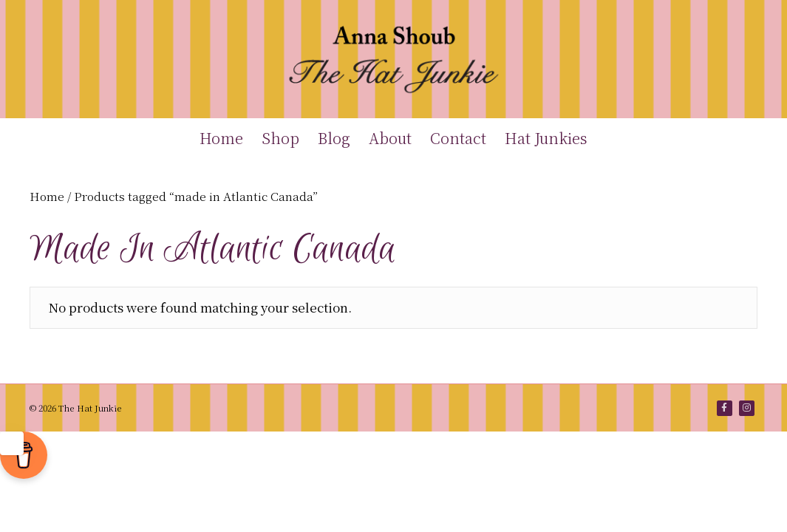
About (390, 138)
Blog (334, 138)
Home (221, 138)
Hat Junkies (546, 138)
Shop (280, 138)
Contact (458, 138)
